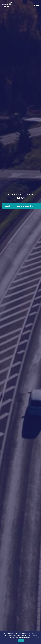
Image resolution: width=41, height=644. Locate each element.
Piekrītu (21, 641)
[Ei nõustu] (38, 637)
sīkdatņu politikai (25, 638)
